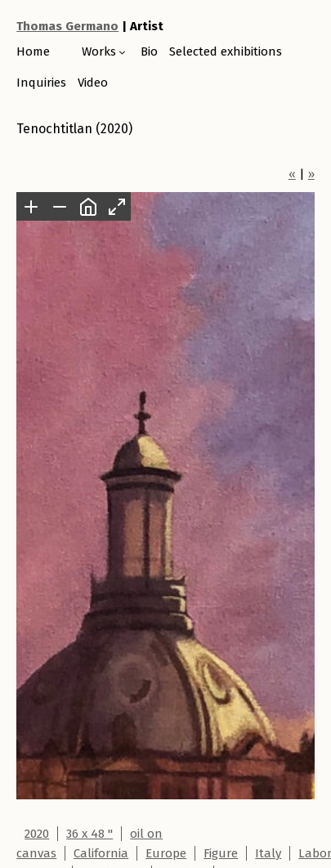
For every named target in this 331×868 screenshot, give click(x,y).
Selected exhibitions (226, 51)
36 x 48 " (89, 834)
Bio (149, 51)
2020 (37, 834)
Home (33, 51)
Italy (268, 853)
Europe (166, 853)
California (101, 853)
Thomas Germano (67, 26)
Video (93, 83)
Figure (221, 853)
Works (99, 51)
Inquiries (41, 83)
